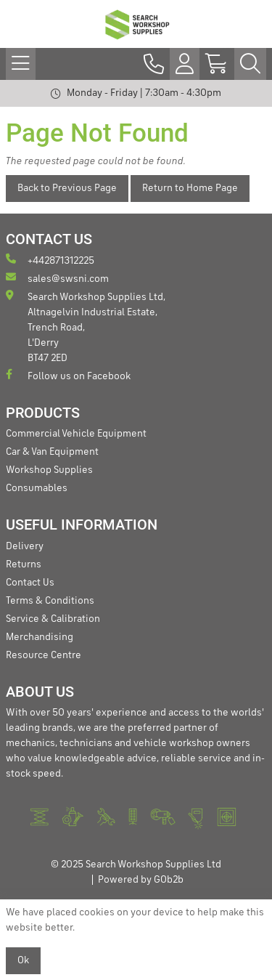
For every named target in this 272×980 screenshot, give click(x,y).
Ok (23, 960)
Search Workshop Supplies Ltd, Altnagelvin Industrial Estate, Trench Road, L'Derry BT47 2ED (86, 327)
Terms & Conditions (50, 601)
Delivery (25, 546)
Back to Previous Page (67, 188)
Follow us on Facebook (68, 375)
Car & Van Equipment (52, 452)
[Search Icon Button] (250, 64)
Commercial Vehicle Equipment (76, 434)
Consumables (37, 488)
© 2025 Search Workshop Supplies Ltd (136, 864)
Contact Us (30, 583)
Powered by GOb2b (141, 880)
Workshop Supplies (49, 470)
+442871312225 (50, 260)
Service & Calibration (53, 619)
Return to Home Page (190, 188)
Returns (24, 564)
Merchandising (40, 637)
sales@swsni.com (57, 278)
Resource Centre (44, 655)
